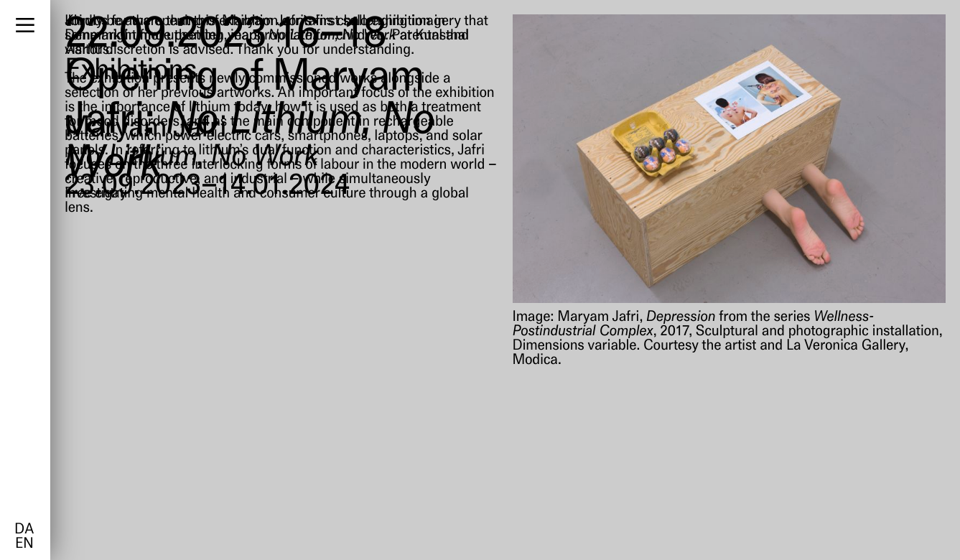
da (24, 530)
